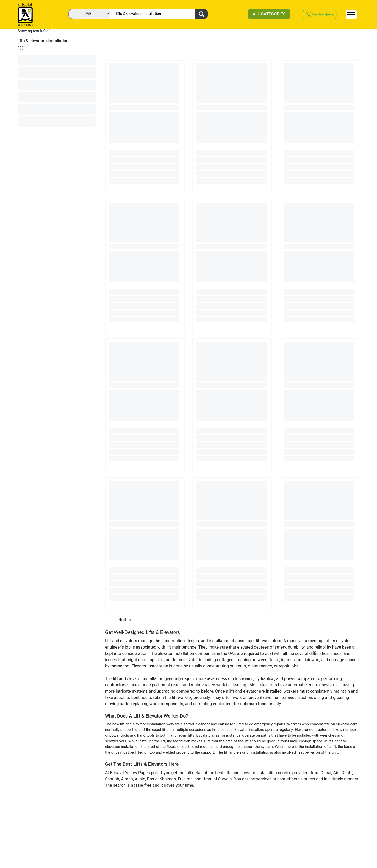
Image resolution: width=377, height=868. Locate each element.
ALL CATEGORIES (269, 14)
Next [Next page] (126, 620)
